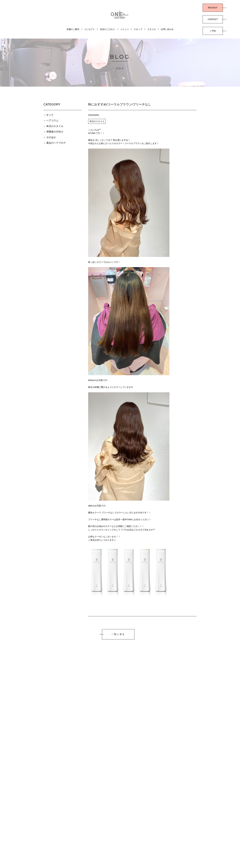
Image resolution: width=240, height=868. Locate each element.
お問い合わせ (167, 29)
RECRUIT (213, 8)
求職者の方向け (55, 132)
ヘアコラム (52, 120)
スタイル (152, 29)
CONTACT (213, 19)
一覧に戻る (118, 634)
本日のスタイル (55, 126)
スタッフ (138, 29)
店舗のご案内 (73, 29)
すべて (50, 115)
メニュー (125, 29)
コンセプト (90, 29)
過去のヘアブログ (56, 143)
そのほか (51, 137)
